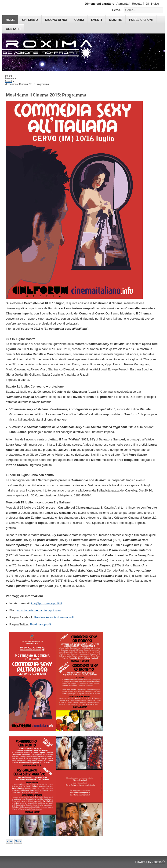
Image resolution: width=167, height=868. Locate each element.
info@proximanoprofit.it (47, 603)
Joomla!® (158, 862)
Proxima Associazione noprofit (54, 617)
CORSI (79, 20)
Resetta (137, 4)
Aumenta (122, 4)
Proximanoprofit (40, 624)
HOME (10, 20)
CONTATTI (13, 29)
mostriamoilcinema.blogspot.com (39, 610)
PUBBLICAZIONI (141, 20)
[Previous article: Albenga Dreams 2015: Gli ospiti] (10, 841)
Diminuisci (152, 4)
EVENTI (96, 20)
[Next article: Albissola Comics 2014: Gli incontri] (18, 841)
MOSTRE (116, 20)
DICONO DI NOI (56, 20)
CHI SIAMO (30, 20)
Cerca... (117, 10)
